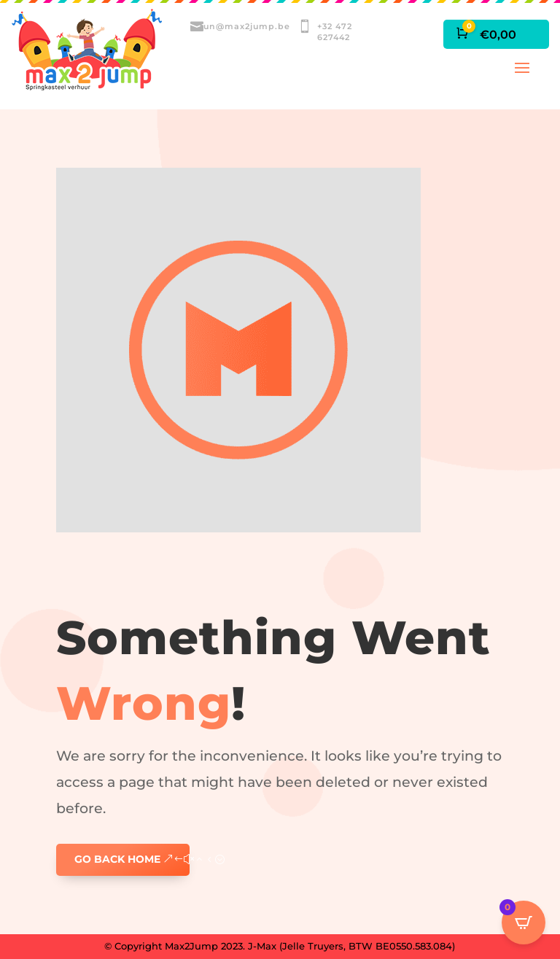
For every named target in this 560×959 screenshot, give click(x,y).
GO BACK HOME (117, 859)
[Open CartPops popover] (524, 923)
